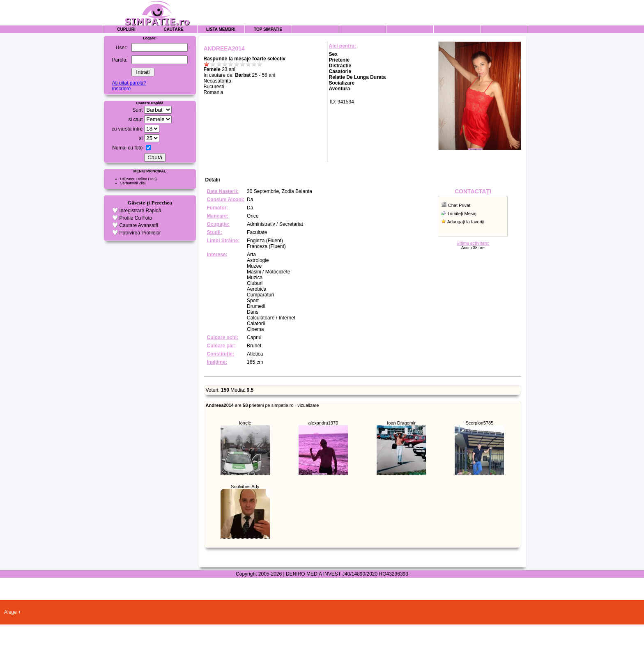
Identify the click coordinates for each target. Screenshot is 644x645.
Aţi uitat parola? (129, 83)
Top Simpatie (268, 29)
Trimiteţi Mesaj (462, 213)
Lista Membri (221, 29)
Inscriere (121, 89)
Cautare (173, 29)
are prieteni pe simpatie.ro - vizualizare (262, 405)
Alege (10, 612)
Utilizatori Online (134, 179)
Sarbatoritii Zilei (133, 183)
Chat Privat (459, 205)
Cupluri (126, 29)
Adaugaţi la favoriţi (466, 222)
